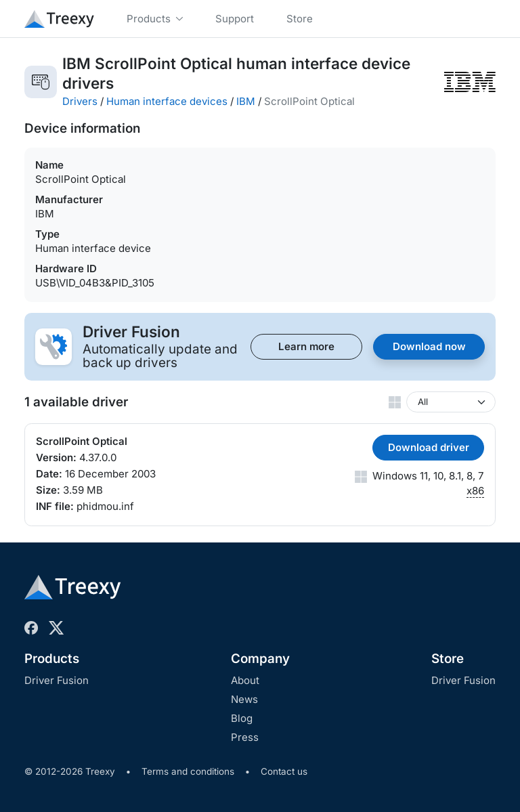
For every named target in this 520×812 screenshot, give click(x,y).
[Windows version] (451, 402)
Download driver (429, 447)
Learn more (306, 346)
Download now (429, 346)
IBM (246, 101)
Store (448, 659)
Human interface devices (167, 101)
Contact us (284, 771)
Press (245, 737)
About (245, 680)
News (244, 699)
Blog (242, 718)
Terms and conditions (188, 771)
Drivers (80, 101)
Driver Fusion (57, 680)
